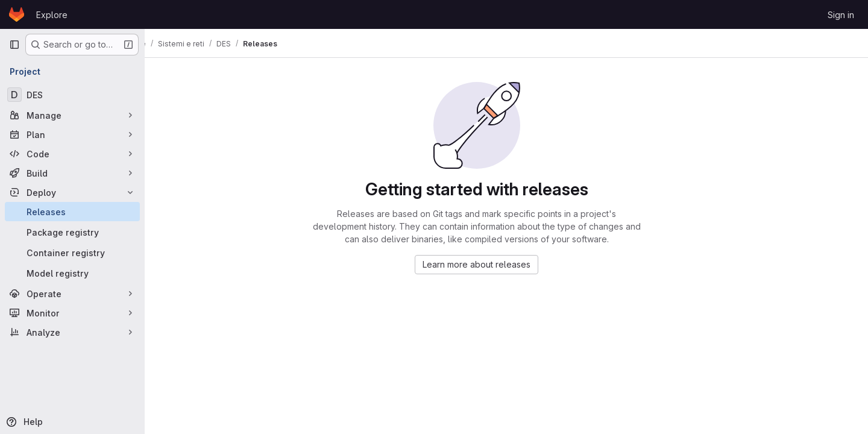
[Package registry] (72, 232)
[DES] (72, 95)
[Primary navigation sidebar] (14, 45)
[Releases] (72, 212)
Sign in (841, 15)
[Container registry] (72, 253)
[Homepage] (17, 14)
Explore (52, 15)
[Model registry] (72, 273)
